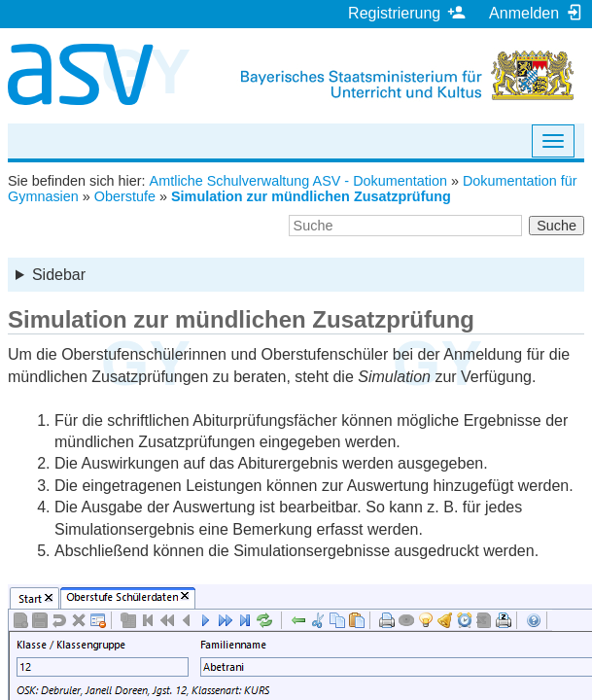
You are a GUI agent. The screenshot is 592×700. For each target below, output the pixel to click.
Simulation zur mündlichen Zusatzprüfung (311, 196)
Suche (557, 226)
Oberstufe (125, 196)
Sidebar (59, 275)
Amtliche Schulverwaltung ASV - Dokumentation (298, 181)
